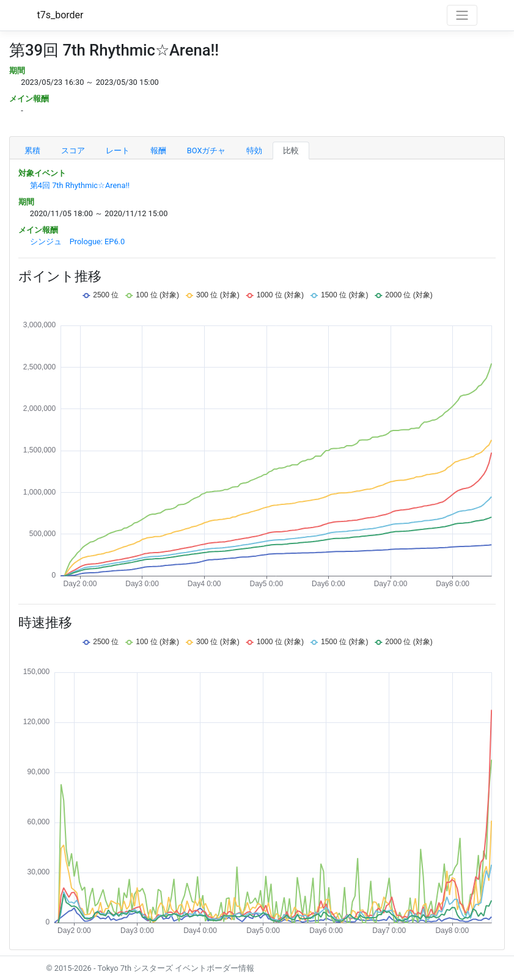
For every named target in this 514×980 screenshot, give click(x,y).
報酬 (158, 151)
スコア (73, 151)
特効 (254, 151)
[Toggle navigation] (462, 15)
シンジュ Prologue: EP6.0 (77, 241)
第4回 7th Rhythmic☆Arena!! (80, 185)
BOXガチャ (207, 151)
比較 (291, 151)
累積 (32, 151)
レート (118, 151)
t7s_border (61, 15)
